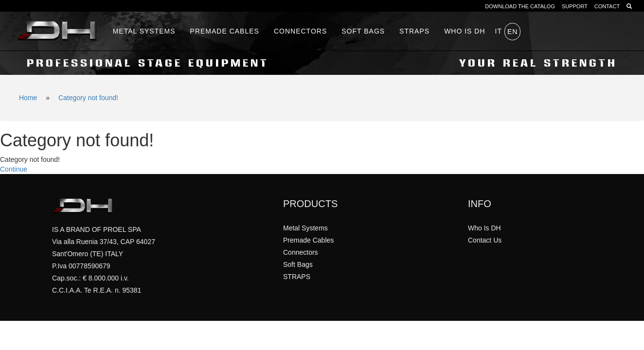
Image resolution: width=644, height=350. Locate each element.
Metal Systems (144, 31)
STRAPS (414, 31)
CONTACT (607, 6)
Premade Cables (225, 31)
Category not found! (88, 98)
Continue (14, 169)
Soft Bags (363, 31)
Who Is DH (484, 228)
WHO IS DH (465, 31)
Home (28, 98)
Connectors (300, 31)
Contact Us (485, 240)
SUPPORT (575, 6)
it (499, 31)
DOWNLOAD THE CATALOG (520, 6)
